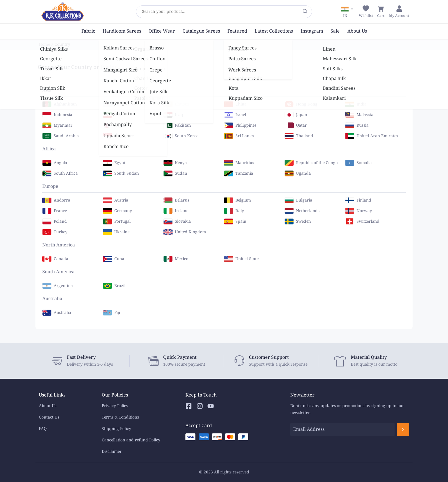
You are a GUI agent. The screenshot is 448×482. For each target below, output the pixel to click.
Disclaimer (112, 452)
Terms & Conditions (120, 417)
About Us (48, 406)
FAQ (43, 429)
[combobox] (142, 12)
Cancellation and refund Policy (131, 440)
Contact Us (49, 417)
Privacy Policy (115, 406)
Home (44, 44)
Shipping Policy (116, 429)
